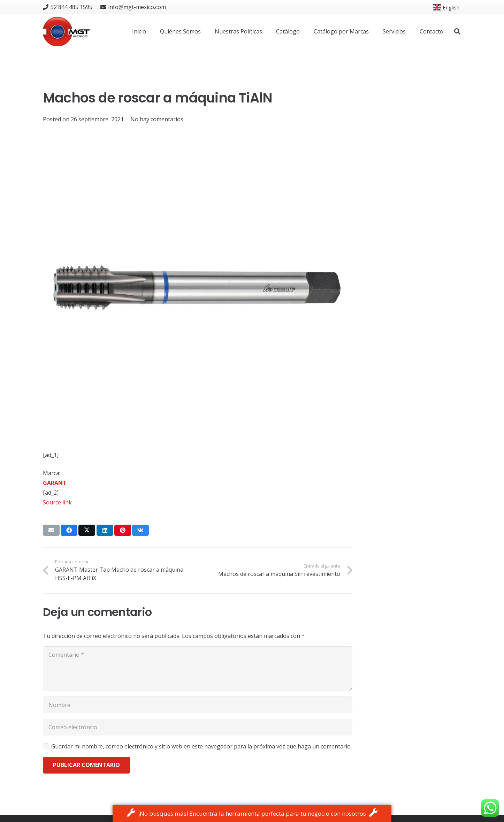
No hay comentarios (157, 119)
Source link (57, 502)
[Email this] (51, 530)
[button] (457, 32)
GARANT (55, 483)
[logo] (66, 32)
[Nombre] (198, 705)
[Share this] (69, 530)
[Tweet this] (87, 530)
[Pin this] (123, 530)
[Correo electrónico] (198, 727)
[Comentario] (198, 669)
